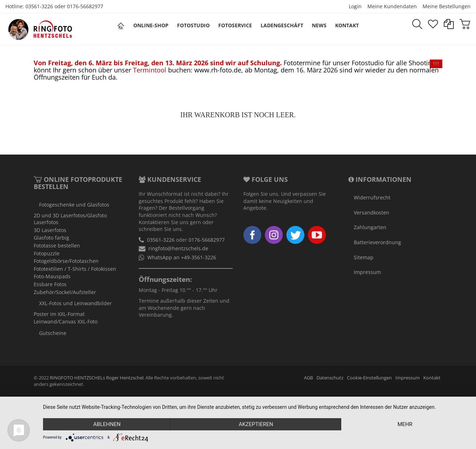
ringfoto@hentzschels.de (178, 248)
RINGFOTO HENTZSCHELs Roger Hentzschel (97, 378)
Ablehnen (107, 424)
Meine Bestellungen (447, 6)
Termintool (150, 70)
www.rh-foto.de (218, 70)
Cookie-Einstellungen (369, 378)
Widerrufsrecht (372, 197)
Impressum (367, 272)
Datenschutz (330, 378)
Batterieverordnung (377, 242)
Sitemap (364, 257)
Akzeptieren (256, 424)
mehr (405, 424)
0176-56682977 (85, 6)
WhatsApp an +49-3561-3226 (182, 257)
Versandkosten (372, 212)
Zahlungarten (370, 227)
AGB (308, 378)
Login (355, 6)
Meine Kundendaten (392, 6)
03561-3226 (39, 6)
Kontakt (432, 378)
